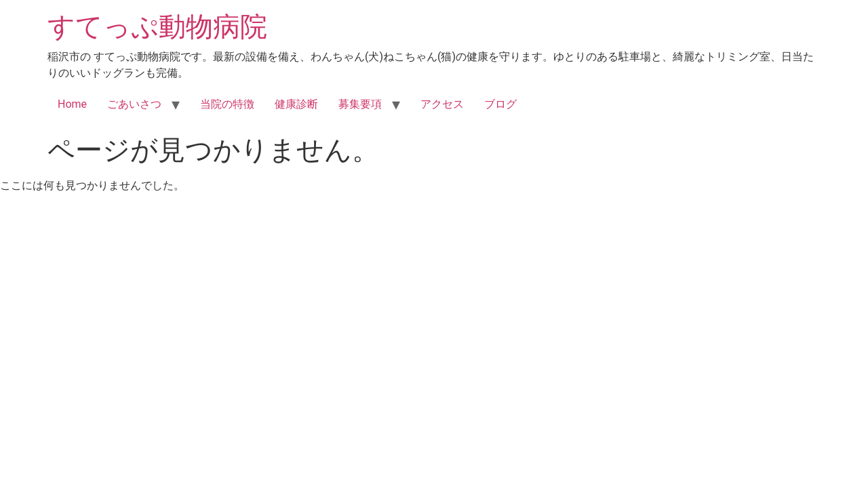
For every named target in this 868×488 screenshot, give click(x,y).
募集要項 (360, 104)
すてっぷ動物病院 (157, 27)
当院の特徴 (227, 104)
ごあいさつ (134, 104)
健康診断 (296, 104)
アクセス (442, 104)
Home (72, 104)
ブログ (500, 104)
